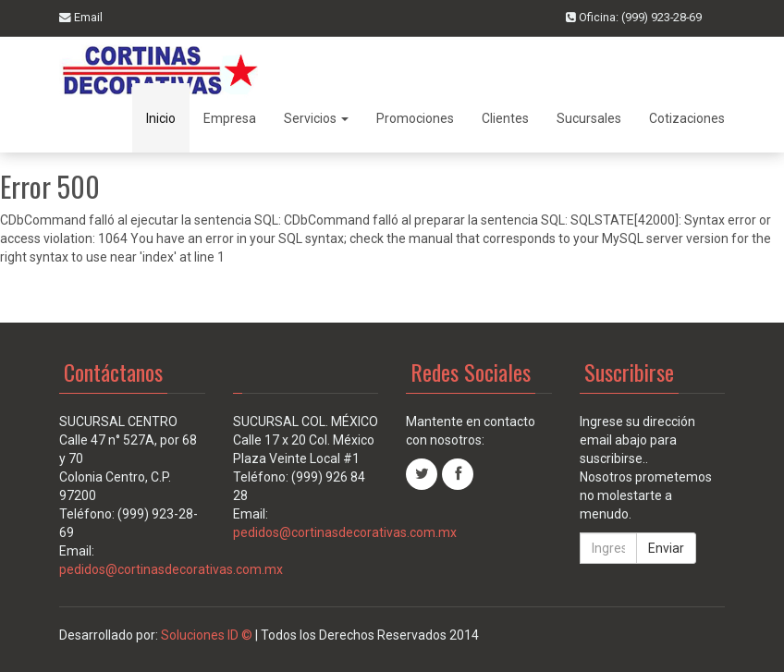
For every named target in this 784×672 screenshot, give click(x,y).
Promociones (415, 118)
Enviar (666, 548)
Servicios (316, 118)
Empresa (230, 118)
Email (81, 17)
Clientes (505, 118)
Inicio (161, 118)
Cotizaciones (687, 118)
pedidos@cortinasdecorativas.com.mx (171, 569)
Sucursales (589, 118)
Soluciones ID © (205, 635)
